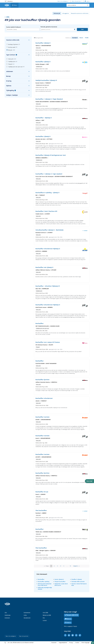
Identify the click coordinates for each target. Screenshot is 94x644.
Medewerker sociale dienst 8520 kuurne (61, 585)
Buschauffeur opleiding (44, 582)
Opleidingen (8, 615)
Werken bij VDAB (47, 615)
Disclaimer (54, 643)
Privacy (71, 643)
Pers (44, 618)
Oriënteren (7, 618)
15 (70, 566)
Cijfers (25, 615)
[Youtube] (73, 635)
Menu (15, 5)
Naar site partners (76, 1)
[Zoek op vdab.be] (78, 5)
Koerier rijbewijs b (59, 579)
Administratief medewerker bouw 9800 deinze (45, 585)
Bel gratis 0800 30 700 (72, 615)
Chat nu (69, 623)
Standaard (75, 38)
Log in (88, 1)
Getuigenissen (27, 618)
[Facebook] (65, 635)
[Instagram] (76, 635)
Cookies (77, 643)
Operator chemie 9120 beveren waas (79, 585)
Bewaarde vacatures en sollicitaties (80, 13)
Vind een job (57, 13)
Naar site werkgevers (63, 1)
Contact (45, 620)
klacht (75, 626)
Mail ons (69, 619)
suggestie (70, 626)
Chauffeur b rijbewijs (77, 579)
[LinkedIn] (69, 635)
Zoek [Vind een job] (82, 29)
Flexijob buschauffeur (60, 582)
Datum (81, 38)
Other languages (85, 643)
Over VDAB (45, 613)
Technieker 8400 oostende (78, 582)
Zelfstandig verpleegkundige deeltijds (45, 588)
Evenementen (27, 613)
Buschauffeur (41, 579)
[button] (89, 481)
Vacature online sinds (18, 40)
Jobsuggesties (65, 13)
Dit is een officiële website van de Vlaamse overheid (21, 643)
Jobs (7, 17)
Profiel (87, 38)
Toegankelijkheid (63, 643)
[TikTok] (80, 635)
